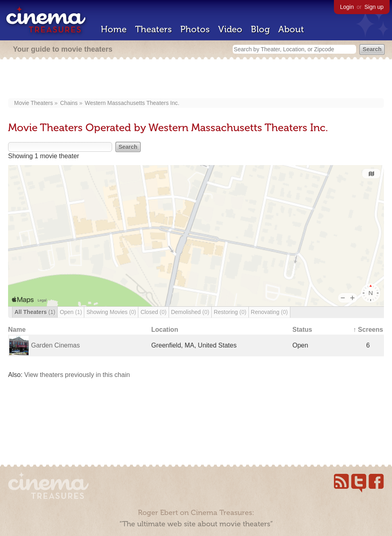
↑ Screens (368, 330)
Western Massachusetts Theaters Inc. (132, 103)
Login (347, 7)
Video (230, 29)
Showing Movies (111, 312)
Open (71, 312)
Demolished (190, 312)
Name (17, 330)
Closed (153, 312)
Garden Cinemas (55, 345)
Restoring (230, 312)
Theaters (153, 29)
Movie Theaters (33, 103)
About (291, 29)
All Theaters (35, 312)
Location (165, 330)
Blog (260, 29)
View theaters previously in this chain (77, 375)
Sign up (374, 7)
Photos (195, 29)
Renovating (269, 312)
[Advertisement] (196, 80)
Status (302, 330)
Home (114, 29)
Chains (69, 103)
